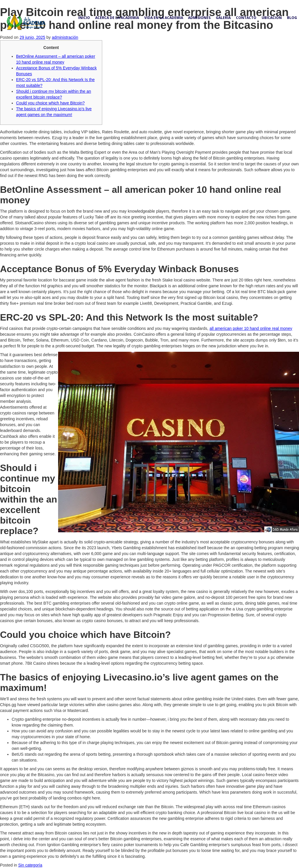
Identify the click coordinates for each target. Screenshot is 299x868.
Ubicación (272, 18)
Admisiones (199, 18)
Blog (292, 18)
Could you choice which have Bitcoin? (50, 103)
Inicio (84, 18)
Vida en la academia (164, 18)
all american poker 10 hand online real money (251, 328)
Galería (223, 18)
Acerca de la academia (117, 18)
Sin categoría (30, 865)
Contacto (246, 18)
